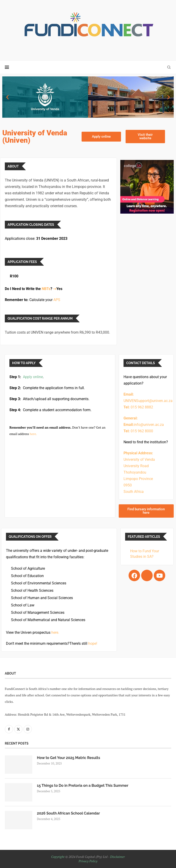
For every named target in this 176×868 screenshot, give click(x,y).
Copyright (58, 857)
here (33, 434)
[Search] (169, 67)
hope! (93, 643)
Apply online (33, 377)
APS (57, 300)
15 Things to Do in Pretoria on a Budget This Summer (83, 786)
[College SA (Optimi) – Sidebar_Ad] (147, 163)
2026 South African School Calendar (68, 813)
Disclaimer (118, 857)
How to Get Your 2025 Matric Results (69, 758)
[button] (7, 97)
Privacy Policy (88, 861)
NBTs (46, 289)
